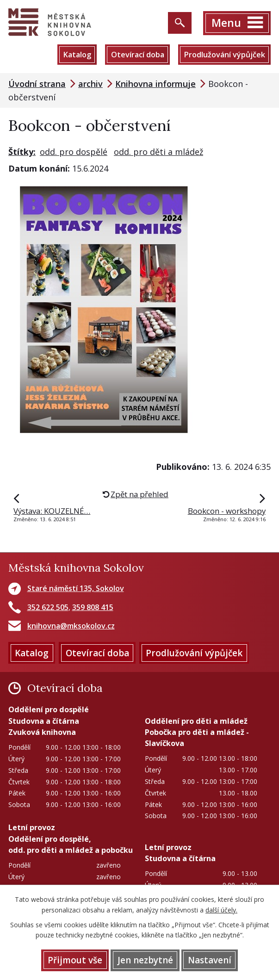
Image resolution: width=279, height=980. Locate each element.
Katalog (77, 55)
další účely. (221, 910)
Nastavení (210, 960)
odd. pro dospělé (74, 152)
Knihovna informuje (155, 84)
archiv (90, 84)
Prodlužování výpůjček (224, 55)
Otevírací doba (138, 55)
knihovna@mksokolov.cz (71, 626)
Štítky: (22, 152)
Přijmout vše (75, 960)
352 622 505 (48, 607)
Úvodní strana (37, 84)
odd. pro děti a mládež (158, 152)
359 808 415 (93, 607)
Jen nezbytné (145, 960)
